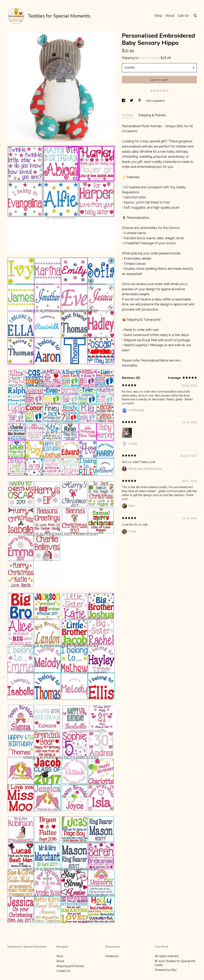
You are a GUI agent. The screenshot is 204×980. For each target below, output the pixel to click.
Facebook (112, 956)
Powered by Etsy (166, 970)
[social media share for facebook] (124, 101)
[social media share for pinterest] (140, 101)
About (170, 16)
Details (128, 115)
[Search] (195, 16)
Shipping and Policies (70, 966)
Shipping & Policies (152, 115)
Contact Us (63, 971)
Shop (158, 16)
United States (149, 58)
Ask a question (155, 101)
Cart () (183, 16)
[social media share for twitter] (132, 101)
